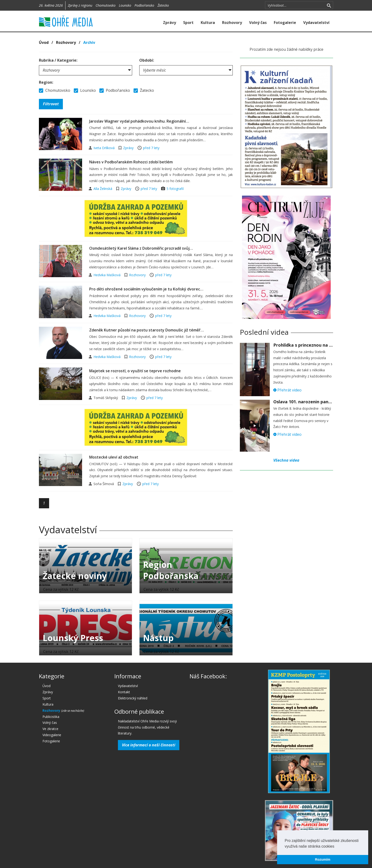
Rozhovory (232, 23)
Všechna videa (286, 460)
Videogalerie (52, 735)
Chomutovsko (106, 5)
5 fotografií (175, 189)
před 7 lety (151, 148)
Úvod (44, 42)
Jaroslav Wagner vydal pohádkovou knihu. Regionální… (139, 121)
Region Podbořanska (171, 570)
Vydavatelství (316, 23)
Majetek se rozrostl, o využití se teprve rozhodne (135, 371)
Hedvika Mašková (107, 275)
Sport (188, 23)
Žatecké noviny (75, 576)
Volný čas (258, 23)
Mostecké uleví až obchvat (114, 457)
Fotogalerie (285, 23)
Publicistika (51, 717)
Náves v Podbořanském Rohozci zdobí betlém (131, 162)
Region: (46, 82)
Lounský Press (73, 638)
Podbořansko (144, 5)
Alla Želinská (103, 189)
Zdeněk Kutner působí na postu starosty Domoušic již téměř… (146, 330)
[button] (336, 847)
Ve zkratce (50, 729)
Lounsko (125, 5)
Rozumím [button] (323, 859)
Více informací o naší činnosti (149, 745)
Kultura (208, 23)
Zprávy (170, 23)
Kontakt (124, 692)
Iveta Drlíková (105, 148)
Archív (89, 42)
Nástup (158, 638)
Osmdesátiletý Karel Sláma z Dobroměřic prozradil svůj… (141, 248)
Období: (147, 60)
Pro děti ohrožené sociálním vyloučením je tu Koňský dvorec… (146, 289)
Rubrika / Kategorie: (58, 60)
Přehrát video (287, 390)
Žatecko (163, 5)
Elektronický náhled (133, 698)
